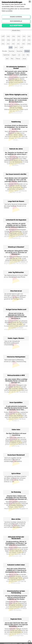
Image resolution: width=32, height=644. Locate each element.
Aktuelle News (16, 30)
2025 (8, 36)
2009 (29, 44)
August (14, 55)
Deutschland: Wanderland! (16, 455)
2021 (29, 36)
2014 (3, 44)
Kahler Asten (16, 429)
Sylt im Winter (16, 473)
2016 (24, 40)
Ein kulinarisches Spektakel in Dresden (16, 67)
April (7, 59)
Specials (27, 27)
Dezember (11, 51)
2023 (19, 36)
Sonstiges (19, 27)
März (12, 59)
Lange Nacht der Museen (16, 201)
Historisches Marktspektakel (16, 357)
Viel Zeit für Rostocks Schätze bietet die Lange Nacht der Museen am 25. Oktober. (15, 206)
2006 (21, 47)
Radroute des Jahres (16, 149)
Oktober (27, 51)
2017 (19, 40)
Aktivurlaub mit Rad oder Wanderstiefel (16, 538)
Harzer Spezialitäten (16, 402)
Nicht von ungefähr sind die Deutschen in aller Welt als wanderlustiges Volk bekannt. (13, 459)
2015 (29, 40)
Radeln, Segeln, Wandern (16, 338)
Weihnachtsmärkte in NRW (16, 375)
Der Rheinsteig (16, 492)
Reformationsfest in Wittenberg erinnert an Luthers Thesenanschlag (15, 360)
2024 (14, 36)
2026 (3, 36)
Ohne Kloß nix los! (16, 291)
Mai (28, 55)
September (6, 55)
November (19, 51)
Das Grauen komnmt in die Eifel (16, 174)
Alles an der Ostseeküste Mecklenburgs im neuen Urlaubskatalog (12, 343)
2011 (18, 44)
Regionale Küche (16, 619)
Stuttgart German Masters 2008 (16, 309)
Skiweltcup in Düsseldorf (16, 247)
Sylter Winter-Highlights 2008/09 (16, 94)
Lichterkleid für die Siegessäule (16, 220)
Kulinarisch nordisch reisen (16, 565)
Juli (19, 55)
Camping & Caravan (8, 27)
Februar (18, 59)
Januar (24, 59)
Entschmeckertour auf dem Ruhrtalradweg (16, 592)
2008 (11, 47)
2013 (8, 44)
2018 (14, 40)
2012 (13, 44)
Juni (23, 55)
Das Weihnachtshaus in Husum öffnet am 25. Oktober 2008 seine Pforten (16, 276)
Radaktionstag (16, 122)
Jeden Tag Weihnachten (16, 272)
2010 (23, 44)
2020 (3, 40)
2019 (8, 40)
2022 (24, 36)
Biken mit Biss (16, 519)
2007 (16, 47)
